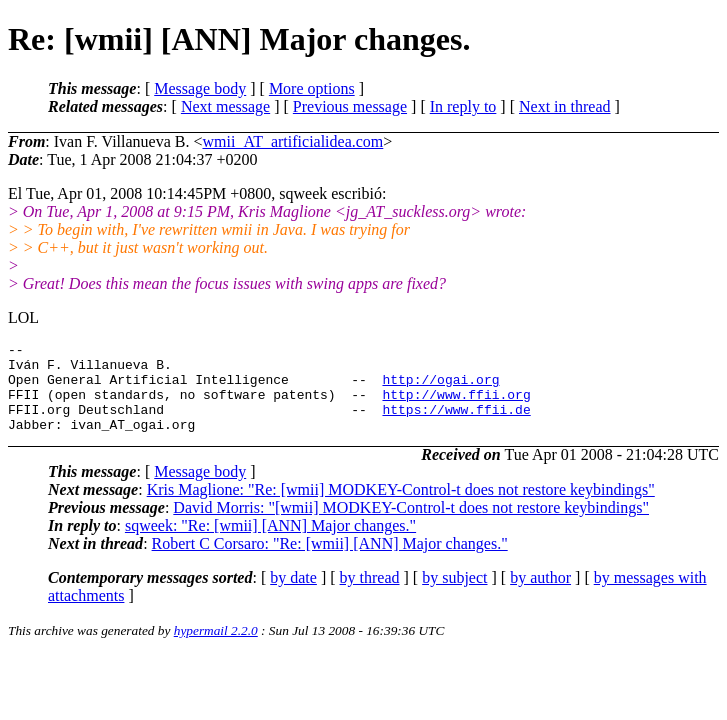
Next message (225, 106)
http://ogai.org (440, 388)
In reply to (463, 106)
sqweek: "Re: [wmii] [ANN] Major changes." (270, 543)
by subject (454, 595)
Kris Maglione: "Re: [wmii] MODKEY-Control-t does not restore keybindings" (401, 507)
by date (293, 595)
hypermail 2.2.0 (216, 648)
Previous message (350, 106)
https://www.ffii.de (456, 424)
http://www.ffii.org (456, 406)
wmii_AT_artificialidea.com (292, 141)
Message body (200, 88)
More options (312, 88)
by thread (370, 595)
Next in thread (565, 106)
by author (540, 595)
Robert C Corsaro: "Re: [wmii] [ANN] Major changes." (330, 561)
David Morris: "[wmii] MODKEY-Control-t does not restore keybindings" (411, 525)
